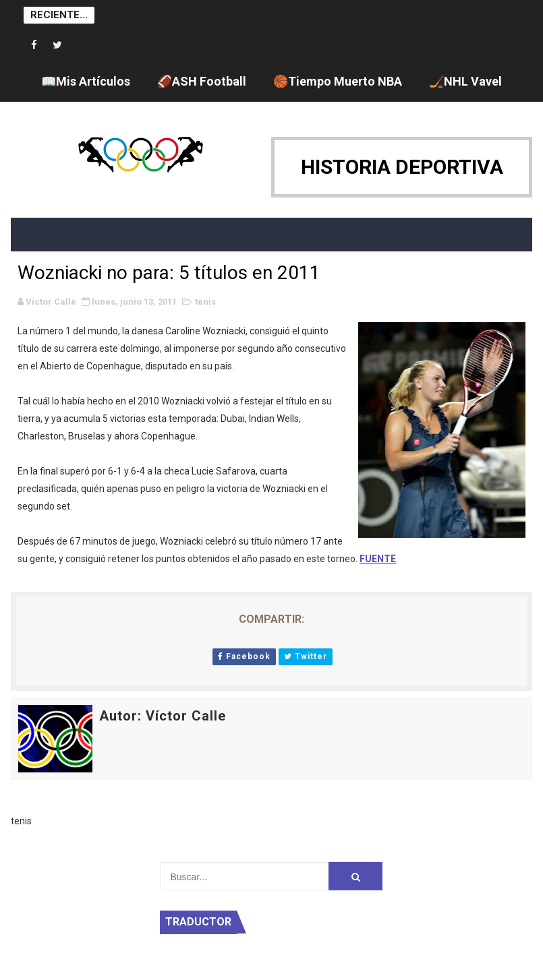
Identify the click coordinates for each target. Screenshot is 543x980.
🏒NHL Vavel (465, 81)
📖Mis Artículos (86, 81)
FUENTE (378, 559)
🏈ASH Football (202, 81)
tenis (205, 302)
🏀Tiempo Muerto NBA (338, 81)
